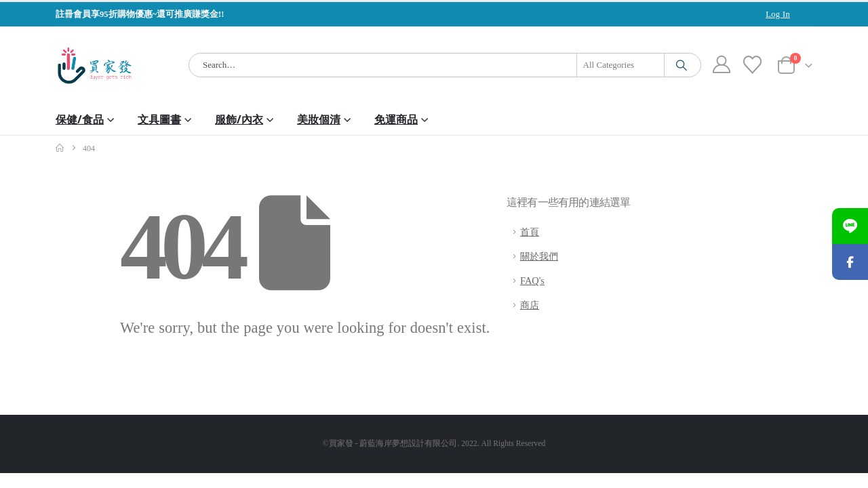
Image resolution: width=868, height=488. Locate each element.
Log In (778, 14)
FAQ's (532, 281)
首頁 (530, 232)
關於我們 (539, 256)
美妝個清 (319, 119)
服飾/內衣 (239, 119)
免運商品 (396, 119)
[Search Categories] (620, 65)
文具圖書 (159, 119)
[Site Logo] (95, 65)
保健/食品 (80, 119)
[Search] (682, 65)
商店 (530, 305)
